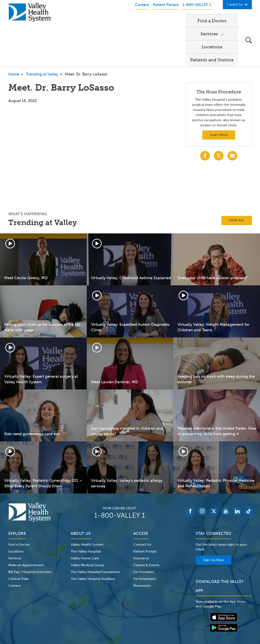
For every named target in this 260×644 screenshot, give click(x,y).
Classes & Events (146, 526)
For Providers (144, 533)
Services (138, 21)
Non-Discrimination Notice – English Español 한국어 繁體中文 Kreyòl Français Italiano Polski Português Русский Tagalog (130, 622)
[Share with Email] (232, 116)
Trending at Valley (42, 35)
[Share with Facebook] (205, 116)
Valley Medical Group (87, 526)
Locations (171, 21)
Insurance (141, 519)
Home (14, 35)
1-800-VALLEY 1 (120, 476)
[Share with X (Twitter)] (219, 116)
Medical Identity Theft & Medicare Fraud (166, 617)
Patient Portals (145, 512)
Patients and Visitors (212, 21)
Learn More (219, 95)
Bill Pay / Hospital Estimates (30, 533)
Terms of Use (85, 617)
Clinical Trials (18, 539)
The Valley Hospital (86, 512)
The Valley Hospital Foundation (95, 533)
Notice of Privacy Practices (51, 617)
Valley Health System (87, 505)
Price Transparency (214, 617)
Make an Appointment (26, 526)
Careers (14, 546)
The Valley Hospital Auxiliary (93, 539)
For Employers (145, 539)
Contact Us (142, 505)
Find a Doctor (106, 21)
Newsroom (142, 546)
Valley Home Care (85, 519)
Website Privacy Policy (116, 617)
